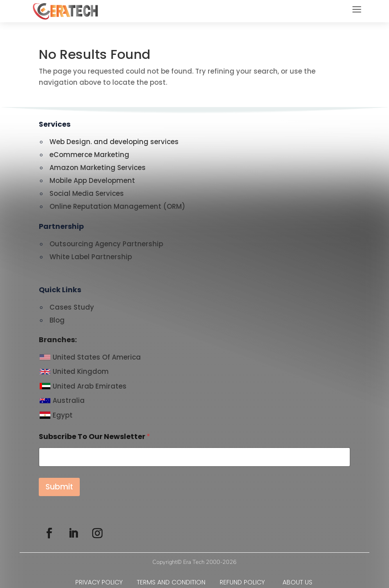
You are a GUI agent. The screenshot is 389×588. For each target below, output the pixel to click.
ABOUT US (298, 582)
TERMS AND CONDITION (178, 582)
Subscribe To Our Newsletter (94, 437)
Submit (59, 487)
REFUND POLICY (243, 582)
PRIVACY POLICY (106, 582)
